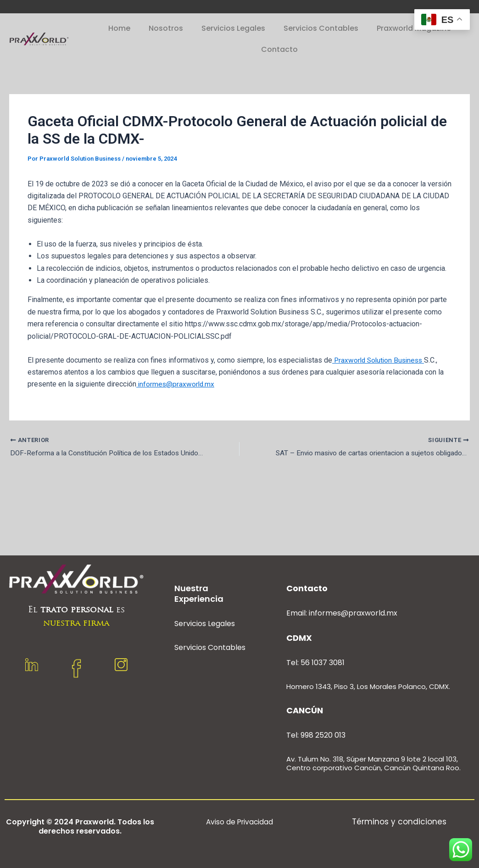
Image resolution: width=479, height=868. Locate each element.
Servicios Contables (321, 28)
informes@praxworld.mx (176, 384)
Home (119, 28)
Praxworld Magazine (414, 28)
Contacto (279, 49)
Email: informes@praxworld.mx (342, 613)
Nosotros (166, 28)
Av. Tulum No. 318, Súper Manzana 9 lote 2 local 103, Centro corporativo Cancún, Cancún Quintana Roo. (373, 764)
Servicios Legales (233, 28)
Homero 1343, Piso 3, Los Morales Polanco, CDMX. (368, 686)
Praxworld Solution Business (380, 360)
